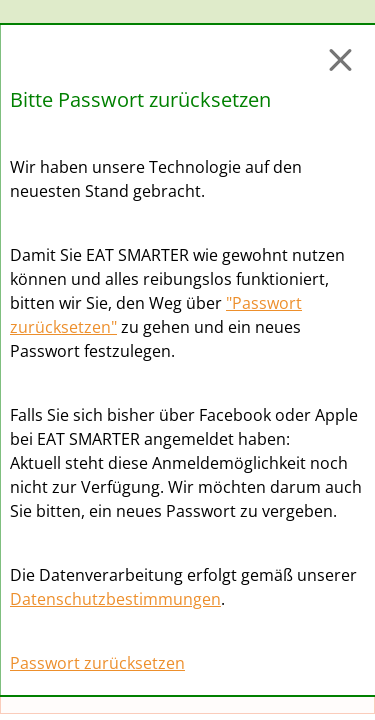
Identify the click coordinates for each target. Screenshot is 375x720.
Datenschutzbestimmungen (115, 599)
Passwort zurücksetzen (97, 663)
